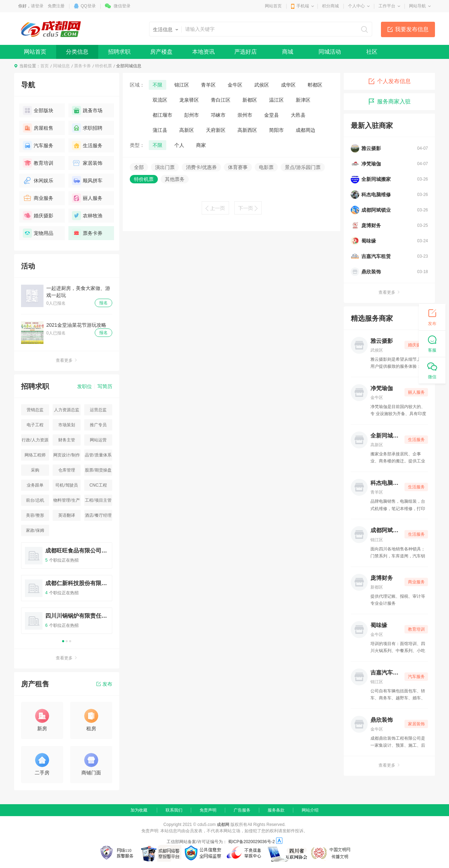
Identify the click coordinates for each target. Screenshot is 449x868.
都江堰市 (162, 115)
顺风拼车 (87, 181)
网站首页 (273, 6)
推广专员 (98, 425)
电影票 (266, 167)
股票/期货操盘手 (98, 472)
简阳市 (276, 130)
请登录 (37, 6)
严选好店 (246, 52)
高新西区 (247, 130)
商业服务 (38, 198)
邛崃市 (218, 115)
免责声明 (208, 810)
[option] (67, 591)
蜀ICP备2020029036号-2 (251, 842)
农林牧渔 (87, 216)
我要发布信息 (412, 29)
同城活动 (330, 52)
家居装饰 (87, 163)
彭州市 (192, 115)
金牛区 (235, 85)
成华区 (288, 85)
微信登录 (122, 6)
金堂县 (272, 115)
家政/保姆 (35, 530)
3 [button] (70, 641)
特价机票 (103, 66)
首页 (45, 66)
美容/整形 (35, 515)
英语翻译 (67, 515)
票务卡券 (82, 66)
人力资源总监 (67, 410)
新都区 (250, 100)
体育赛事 (238, 167)
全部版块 (38, 110)
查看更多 (67, 360)
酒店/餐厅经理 (98, 515)
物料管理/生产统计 (66, 502)
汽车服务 (38, 145)
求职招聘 (87, 128)
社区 (372, 52)
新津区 (303, 100)
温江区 (276, 100)
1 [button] (63, 641)
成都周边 (306, 130)
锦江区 (182, 85)
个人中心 (356, 6)
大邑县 (298, 115)
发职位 (85, 386)
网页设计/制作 (66, 455)
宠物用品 (38, 233)
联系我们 (174, 810)
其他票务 (175, 179)
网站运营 (98, 440)
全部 (139, 167)
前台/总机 (35, 500)
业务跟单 (35, 485)
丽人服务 (87, 198)
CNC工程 (98, 485)
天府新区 (216, 130)
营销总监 (35, 410)
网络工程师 (35, 455)
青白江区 (221, 100)
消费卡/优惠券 (201, 167)
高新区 (187, 130)
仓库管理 (67, 470)
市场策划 (67, 425)
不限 (158, 85)
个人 (179, 145)
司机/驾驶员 (66, 485)
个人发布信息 (389, 81)
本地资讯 (203, 52)
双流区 (160, 100)
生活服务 (87, 145)
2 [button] (67, 641)
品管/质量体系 (98, 455)
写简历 (105, 386)
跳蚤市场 (87, 110)
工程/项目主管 (98, 500)
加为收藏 (139, 810)
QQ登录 (88, 6)
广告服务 (242, 810)
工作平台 (387, 6)
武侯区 (262, 85)
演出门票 (165, 167)
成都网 (223, 825)
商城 (288, 52)
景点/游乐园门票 (303, 167)
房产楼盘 (161, 52)
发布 (104, 684)
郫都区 (315, 85)
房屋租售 (38, 128)
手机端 (303, 6)
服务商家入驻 (389, 102)
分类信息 (77, 52)
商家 (201, 145)
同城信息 (61, 66)
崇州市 (245, 115)
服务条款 (276, 810)
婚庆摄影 (38, 216)
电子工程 (35, 425)
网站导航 (417, 6)
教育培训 (38, 163)
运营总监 (98, 410)
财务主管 (67, 440)
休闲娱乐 (38, 181)
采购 (35, 470)
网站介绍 (310, 810)
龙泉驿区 (189, 100)
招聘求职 (119, 52)
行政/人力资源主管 (35, 442)
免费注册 (56, 6)
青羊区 (208, 85)
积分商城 (330, 6)
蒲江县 (160, 130)
